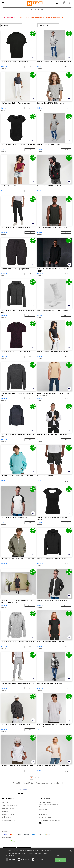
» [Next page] (42, 778)
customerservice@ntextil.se (48, 805)
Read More (19, 856)
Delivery (5, 811)
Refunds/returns (8, 814)
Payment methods (9, 808)
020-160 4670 (44, 814)
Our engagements (9, 820)
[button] (57, 3)
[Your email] (32, 789)
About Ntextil (7, 802)
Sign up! (20, 793)
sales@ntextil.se (45, 809)
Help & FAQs (7, 817)
